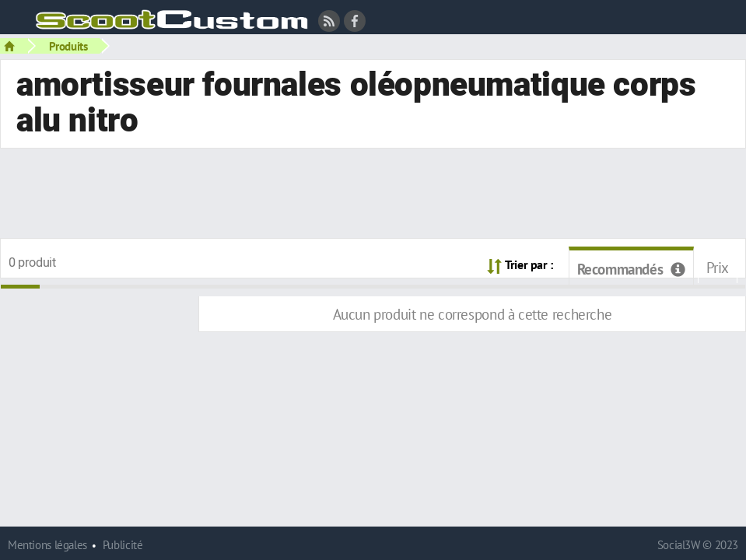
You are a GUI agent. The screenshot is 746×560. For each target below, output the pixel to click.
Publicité (123, 545)
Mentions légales (47, 545)
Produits (68, 46)
